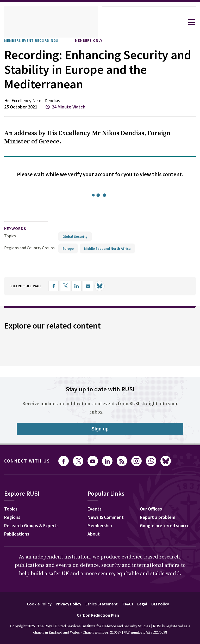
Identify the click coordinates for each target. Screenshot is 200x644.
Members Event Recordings (36, 40)
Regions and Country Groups (30, 248)
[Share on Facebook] (59, 286)
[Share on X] (71, 286)
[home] (51, 22)
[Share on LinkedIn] (82, 286)
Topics (10, 236)
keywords (17, 229)
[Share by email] (93, 286)
